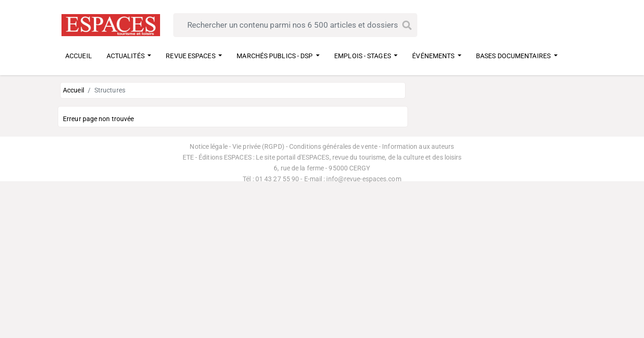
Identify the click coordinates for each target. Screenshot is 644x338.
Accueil (73, 90)
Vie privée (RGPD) (258, 146)
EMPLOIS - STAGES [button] (363, 56)
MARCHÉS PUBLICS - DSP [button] (275, 56)
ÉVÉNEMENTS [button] (434, 56)
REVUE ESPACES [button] (191, 56)
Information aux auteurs (418, 146)
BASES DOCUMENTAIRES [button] (514, 56)
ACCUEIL (79, 56)
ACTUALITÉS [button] (126, 56)
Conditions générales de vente (333, 146)
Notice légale (208, 146)
